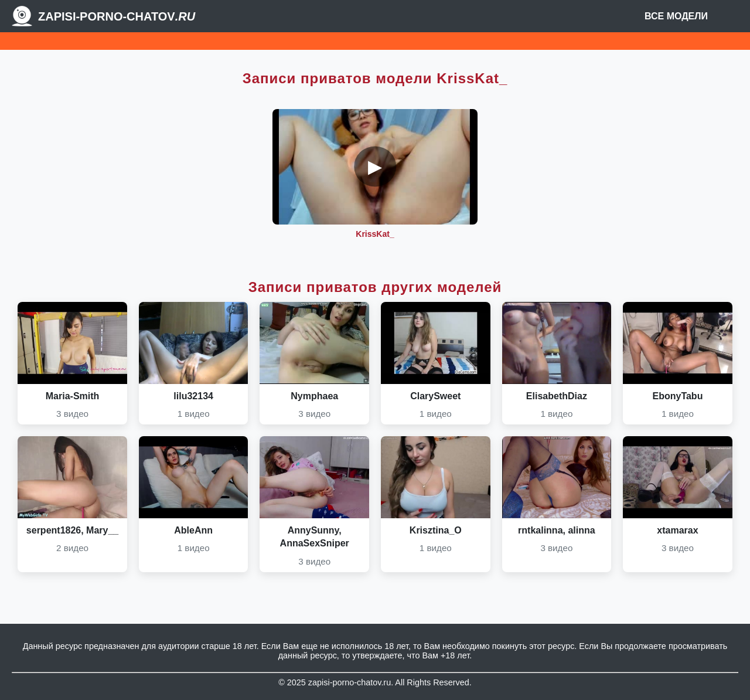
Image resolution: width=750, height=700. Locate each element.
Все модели (676, 16)
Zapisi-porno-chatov (117, 16)
